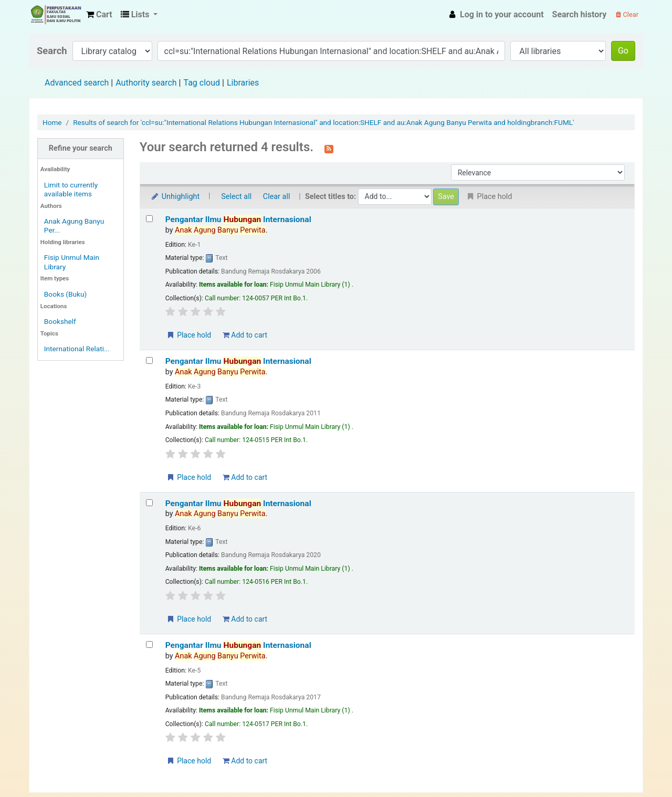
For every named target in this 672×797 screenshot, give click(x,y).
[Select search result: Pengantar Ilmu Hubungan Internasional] (149, 219)
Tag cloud (202, 83)
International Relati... (77, 349)
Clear (627, 14)
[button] (99, 15)
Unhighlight (175, 197)
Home (52, 122)
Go (623, 51)
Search (52, 51)
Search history (580, 14)
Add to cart (245, 335)
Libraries (243, 83)
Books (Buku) (65, 294)
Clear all (277, 197)
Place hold (189, 335)
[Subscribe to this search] (329, 148)
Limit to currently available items (71, 189)
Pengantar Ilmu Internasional (238, 219)
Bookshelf (60, 321)
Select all (236, 197)
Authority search (146, 83)
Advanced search (77, 83)
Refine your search (81, 148)
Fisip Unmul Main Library (56, 15)
